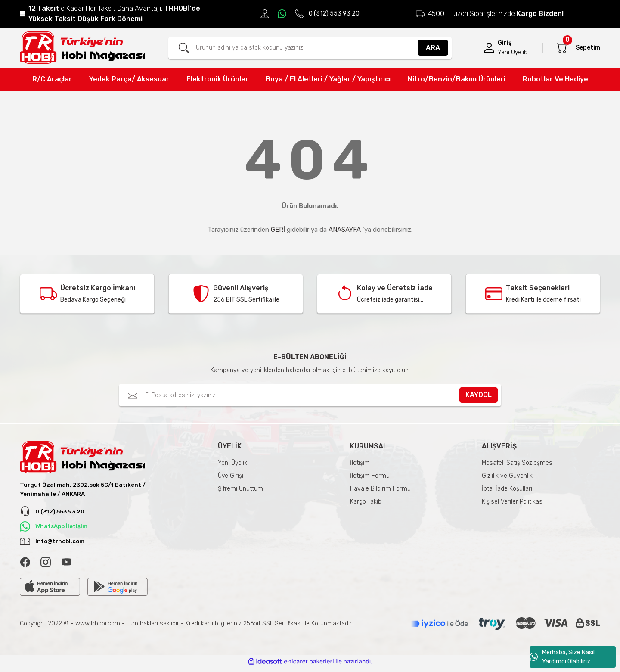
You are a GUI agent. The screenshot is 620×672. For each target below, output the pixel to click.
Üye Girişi (231, 476)
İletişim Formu (370, 476)
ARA (433, 48)
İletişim (360, 463)
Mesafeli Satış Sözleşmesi (518, 463)
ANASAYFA (345, 230)
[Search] (310, 48)
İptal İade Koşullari (507, 489)
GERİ (278, 230)
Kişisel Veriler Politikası (513, 502)
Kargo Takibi (366, 502)
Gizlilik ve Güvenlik (507, 476)
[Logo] (82, 48)
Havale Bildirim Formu (380, 489)
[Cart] (562, 48)
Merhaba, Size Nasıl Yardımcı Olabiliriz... (562, 657)
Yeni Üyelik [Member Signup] (512, 52)
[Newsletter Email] (310, 395)
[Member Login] (489, 48)
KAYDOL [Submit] (479, 395)
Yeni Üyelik (232, 463)
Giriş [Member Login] (505, 43)
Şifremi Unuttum (240, 489)
